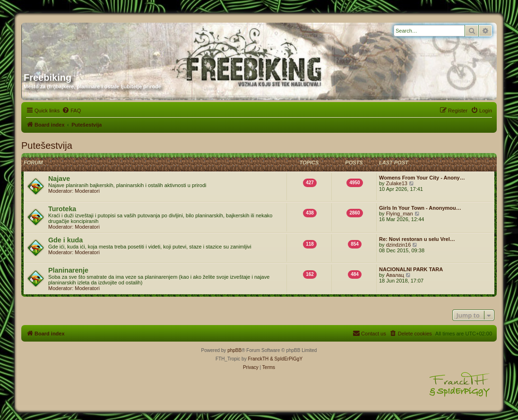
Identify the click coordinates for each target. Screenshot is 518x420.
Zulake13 (397, 183)
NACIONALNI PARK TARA (411, 269)
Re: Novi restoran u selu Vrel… (417, 239)
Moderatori (87, 191)
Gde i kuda (65, 240)
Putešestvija (47, 146)
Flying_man (400, 214)
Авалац (395, 275)
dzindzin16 (399, 245)
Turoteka (62, 209)
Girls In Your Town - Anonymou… (420, 208)
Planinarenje (68, 270)
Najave (59, 179)
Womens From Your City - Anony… (422, 178)
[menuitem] (71, 111)
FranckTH (258, 359)
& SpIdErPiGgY (286, 359)
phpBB (234, 350)
